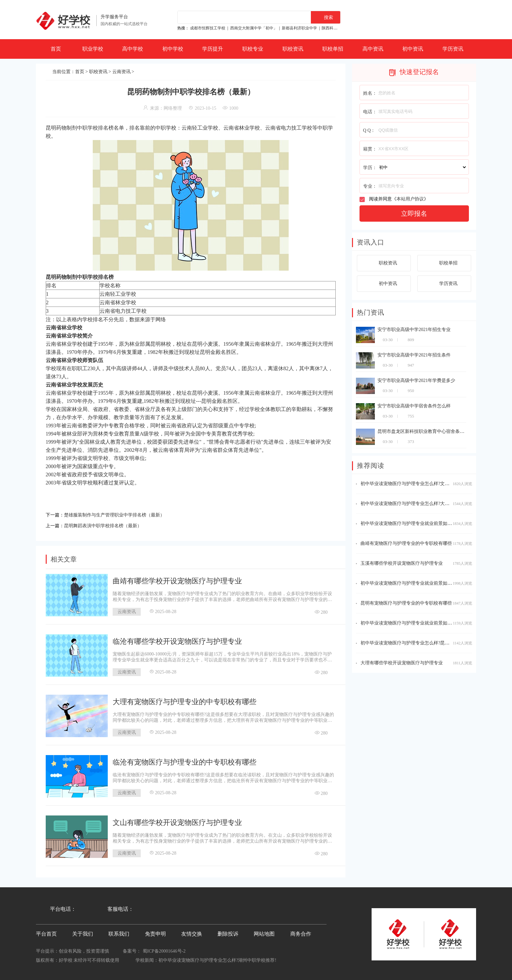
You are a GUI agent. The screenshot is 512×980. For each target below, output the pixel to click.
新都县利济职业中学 (299, 28)
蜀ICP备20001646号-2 (164, 950)
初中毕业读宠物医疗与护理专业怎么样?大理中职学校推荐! (419, 504)
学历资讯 (453, 49)
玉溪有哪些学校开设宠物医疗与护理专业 (402, 563)
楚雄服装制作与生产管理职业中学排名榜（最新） (121, 514)
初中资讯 (413, 49)
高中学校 (133, 49)
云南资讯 (121, 72)
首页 (56, 49)
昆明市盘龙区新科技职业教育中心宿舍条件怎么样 (428, 431)
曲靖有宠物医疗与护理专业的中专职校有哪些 (406, 543)
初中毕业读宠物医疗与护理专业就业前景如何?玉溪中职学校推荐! (426, 623)
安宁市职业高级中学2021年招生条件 (414, 355)
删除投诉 (228, 933)
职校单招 (333, 49)
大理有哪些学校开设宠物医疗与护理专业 (402, 663)
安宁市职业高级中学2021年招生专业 (414, 330)
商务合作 (301, 933)
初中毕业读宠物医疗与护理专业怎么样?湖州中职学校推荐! (217, 959)
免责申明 (155, 933)
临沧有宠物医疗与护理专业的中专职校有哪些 (184, 761)
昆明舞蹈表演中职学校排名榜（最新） (108, 524)
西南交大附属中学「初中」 (254, 28)
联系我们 (119, 933)
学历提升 (213, 49)
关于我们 (83, 933)
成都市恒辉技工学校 (208, 28)
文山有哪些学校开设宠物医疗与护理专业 (177, 821)
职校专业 (253, 49)
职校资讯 (293, 49)
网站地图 (264, 933)
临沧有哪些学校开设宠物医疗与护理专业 (177, 640)
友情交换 (192, 933)
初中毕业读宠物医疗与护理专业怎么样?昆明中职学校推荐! (419, 643)
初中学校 (173, 49)
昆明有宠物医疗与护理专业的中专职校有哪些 (406, 603)
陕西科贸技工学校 (337, 28)
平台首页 (46, 933)
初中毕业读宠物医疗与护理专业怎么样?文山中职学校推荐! (419, 484)
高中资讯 (373, 49)
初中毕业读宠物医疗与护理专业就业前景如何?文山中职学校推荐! (426, 523)
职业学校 (93, 49)
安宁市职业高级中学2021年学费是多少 (416, 380)
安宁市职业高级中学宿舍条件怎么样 (414, 406)
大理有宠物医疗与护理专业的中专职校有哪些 (184, 700)
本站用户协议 (410, 199)
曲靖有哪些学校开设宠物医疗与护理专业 (177, 580)
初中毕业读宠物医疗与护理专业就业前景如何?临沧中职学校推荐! (426, 583)
